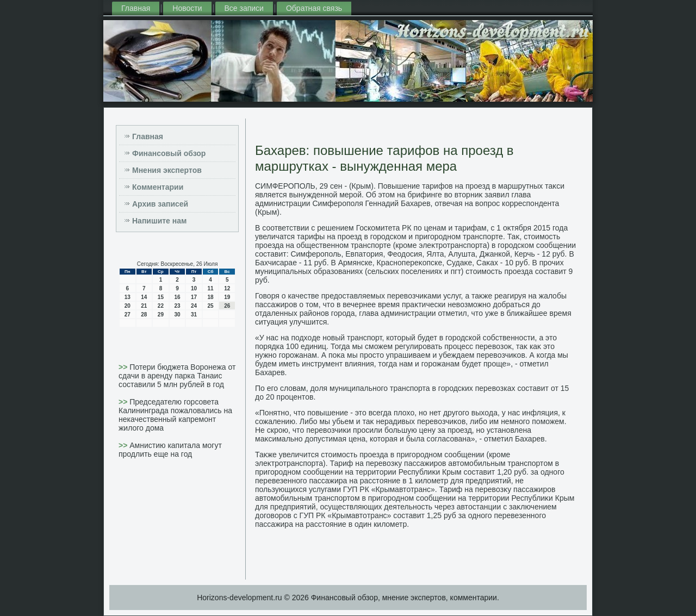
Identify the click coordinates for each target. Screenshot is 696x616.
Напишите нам (159, 221)
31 (194, 315)
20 (128, 306)
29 (161, 315)
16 (177, 297)
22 (161, 306)
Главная (136, 8)
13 (128, 297)
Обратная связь (314, 8)
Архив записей (160, 204)
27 (128, 315)
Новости (187, 8)
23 (177, 306)
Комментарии (158, 187)
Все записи (244, 8)
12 (227, 288)
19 (227, 297)
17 (194, 297)
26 (227, 306)
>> (124, 367)
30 (177, 315)
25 (211, 306)
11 (211, 288)
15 (161, 297)
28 (144, 315)
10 (194, 288)
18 (211, 297)
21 (144, 306)
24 (194, 306)
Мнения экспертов (167, 170)
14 (144, 297)
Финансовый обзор (169, 153)
